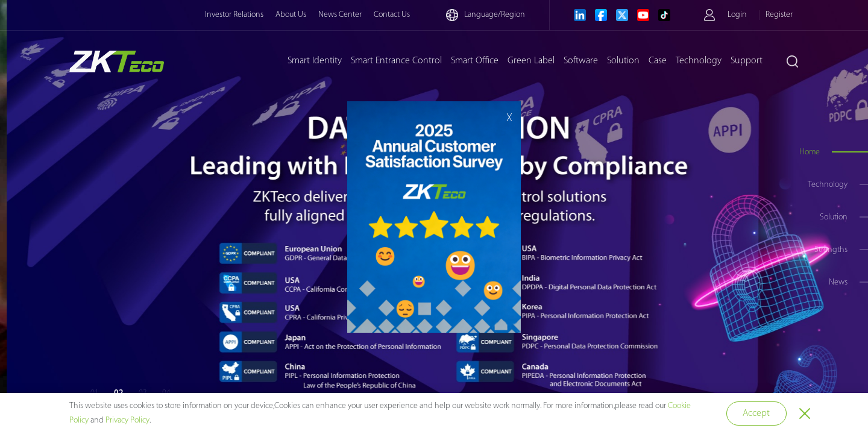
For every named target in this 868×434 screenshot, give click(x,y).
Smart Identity (315, 61)
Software (581, 61)
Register (779, 15)
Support (747, 61)
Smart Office (475, 61)
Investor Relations (234, 15)
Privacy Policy (127, 420)
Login (737, 15)
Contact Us (392, 15)
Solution (623, 61)
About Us (291, 15)
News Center (340, 15)
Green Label (531, 61)
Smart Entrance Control (396, 61)
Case (658, 61)
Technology (699, 61)
